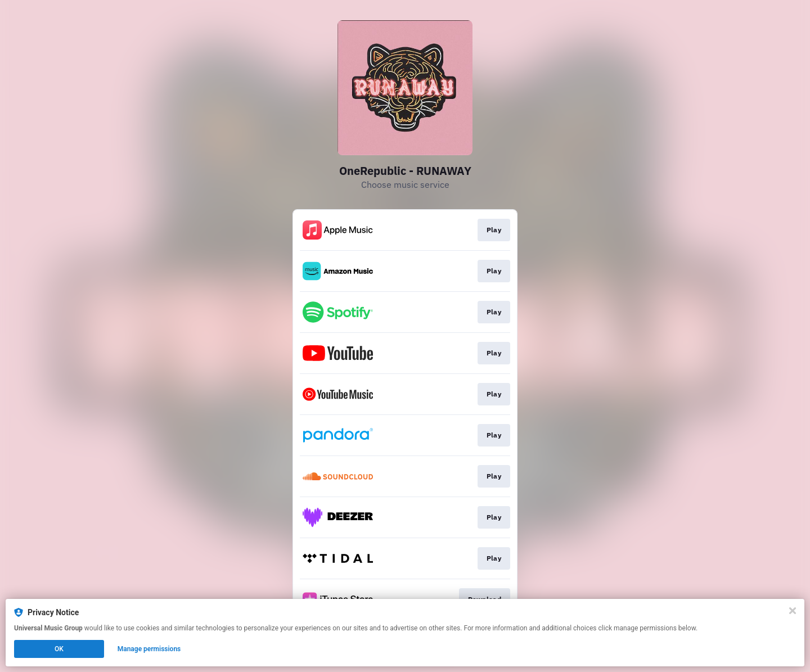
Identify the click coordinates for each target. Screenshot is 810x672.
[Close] (793, 611)
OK (59, 649)
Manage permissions (149, 649)
